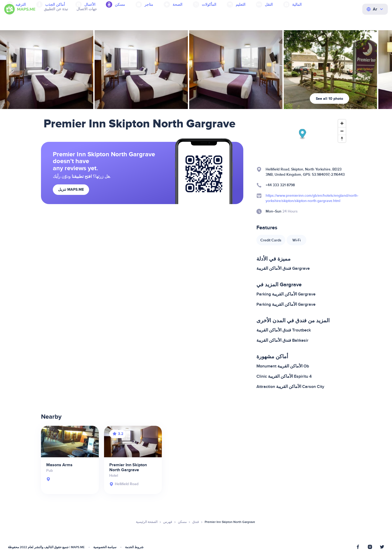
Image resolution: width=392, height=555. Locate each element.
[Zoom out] (342, 131)
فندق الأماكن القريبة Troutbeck (284, 330)
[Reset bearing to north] (342, 139)
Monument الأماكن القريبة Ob (283, 366)
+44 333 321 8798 (280, 185)
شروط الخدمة (134, 547)
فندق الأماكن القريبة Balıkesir (282, 340)
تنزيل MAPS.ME (71, 190)
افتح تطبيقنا (82, 177)
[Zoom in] (342, 123)
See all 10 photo (329, 99)
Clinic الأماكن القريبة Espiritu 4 (284, 376)
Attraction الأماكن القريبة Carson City (290, 387)
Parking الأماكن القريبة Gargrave (286, 294)
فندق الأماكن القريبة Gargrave (283, 268)
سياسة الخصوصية (105, 547)
